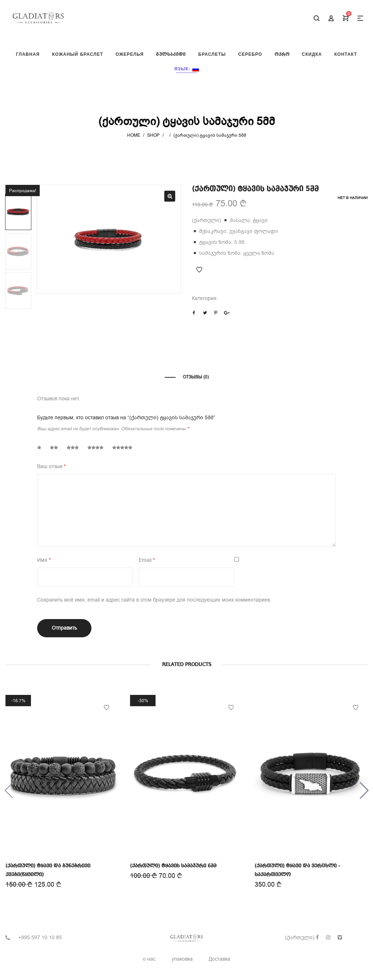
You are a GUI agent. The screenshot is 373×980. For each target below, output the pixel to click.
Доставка (219, 959)
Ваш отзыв (51, 466)
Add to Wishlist (199, 270)
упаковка (182, 959)
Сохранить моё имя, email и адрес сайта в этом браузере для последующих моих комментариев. (154, 600)
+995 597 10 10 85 (40, 938)
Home (134, 135)
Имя (44, 560)
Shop (153, 135)
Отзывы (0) (196, 377)
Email (147, 560)
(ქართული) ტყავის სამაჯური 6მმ (173, 865)
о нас (149, 959)
